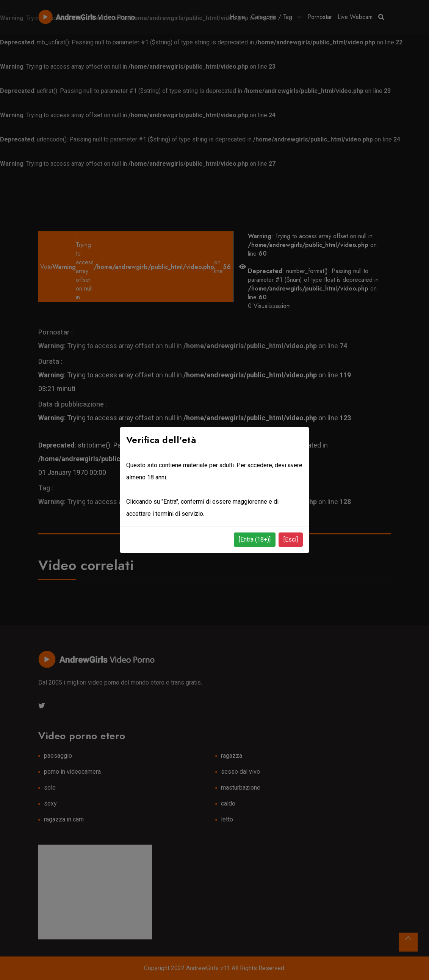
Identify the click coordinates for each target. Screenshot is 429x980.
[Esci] (291, 539)
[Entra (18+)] (255, 539)
